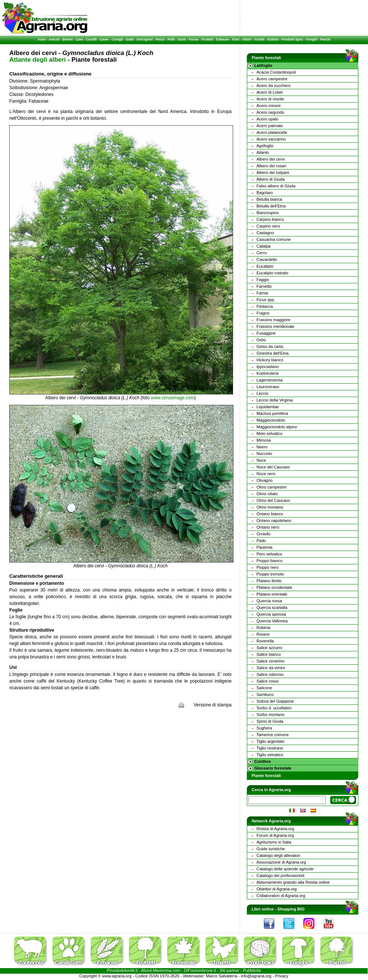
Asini (42, 39)
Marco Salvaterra (222, 976)
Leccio (262, 393)
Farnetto (264, 286)
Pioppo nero (267, 567)
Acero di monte (270, 99)
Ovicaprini (145, 39)
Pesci (160, 39)
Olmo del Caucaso (273, 500)
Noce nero (266, 474)
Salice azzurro (269, 648)
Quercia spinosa (271, 614)
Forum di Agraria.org (275, 835)
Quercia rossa (269, 601)
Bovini (68, 39)
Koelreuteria (267, 373)
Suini (182, 39)
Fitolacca (265, 306)
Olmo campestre (272, 487)
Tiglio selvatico (270, 755)
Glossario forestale (273, 768)
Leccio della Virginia (275, 400)
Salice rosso (268, 681)
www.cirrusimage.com (173, 398)
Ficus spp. (266, 300)
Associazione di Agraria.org (281, 862)
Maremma (162, 970)
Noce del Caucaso (273, 467)
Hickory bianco (270, 360)
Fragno (263, 313)
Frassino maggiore (273, 320)
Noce (261, 460)
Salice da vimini (271, 668)
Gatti (130, 39)
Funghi (311, 39)
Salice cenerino (270, 661)
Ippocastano (268, 367)
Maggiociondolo (271, 420)
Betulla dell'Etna (271, 206)
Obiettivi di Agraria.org (277, 889)
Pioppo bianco (269, 561)
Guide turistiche (271, 849)
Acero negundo (270, 112)
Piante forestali (266, 776)
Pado (261, 541)
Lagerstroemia (269, 380)
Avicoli (54, 39)
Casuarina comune (274, 239)
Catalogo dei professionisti (280, 876)
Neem (262, 447)
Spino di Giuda (270, 721)
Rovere (263, 634)
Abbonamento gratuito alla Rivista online (293, 882)
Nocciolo (264, 454)
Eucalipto (265, 266)
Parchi (325, 39)
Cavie (104, 39)
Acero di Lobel (269, 92)
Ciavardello (267, 259)
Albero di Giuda (271, 179)
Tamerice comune (273, 735)
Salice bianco (269, 654)
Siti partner (230, 970)
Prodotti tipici (292, 39)
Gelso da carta (270, 346)
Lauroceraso (268, 387)
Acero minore (269, 106)
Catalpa (264, 246)
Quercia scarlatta (272, 607)
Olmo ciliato (267, 494)
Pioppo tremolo (270, 574)
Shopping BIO (291, 909)
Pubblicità (252, 970)
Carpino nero (268, 226)
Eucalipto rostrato (272, 273)
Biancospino (268, 213)
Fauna (194, 39)
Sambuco (265, 694)
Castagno (265, 233)
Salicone (264, 688)
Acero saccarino (271, 139)
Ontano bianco (270, 514)
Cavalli (91, 39)
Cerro (262, 253)
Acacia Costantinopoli (276, 72)
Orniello (264, 534)
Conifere (263, 761)
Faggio (263, 280)
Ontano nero (268, 527)
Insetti (260, 39)
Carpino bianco (270, 219)
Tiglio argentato (270, 741)
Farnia (262, 293)
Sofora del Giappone (275, 701)
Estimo (273, 39)
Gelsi (261, 340)
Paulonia (264, 547)
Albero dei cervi (271, 159)
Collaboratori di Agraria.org (281, 896)
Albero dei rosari (271, 166)
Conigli (117, 39)
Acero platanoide (272, 132)
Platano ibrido (269, 581)
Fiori (236, 39)
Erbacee (222, 39)
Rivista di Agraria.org (275, 829)
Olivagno (264, 480)
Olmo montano (270, 507)
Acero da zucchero (274, 86)
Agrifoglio (265, 146)
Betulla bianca (269, 199)
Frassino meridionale (275, 326)
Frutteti (207, 39)
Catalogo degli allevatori (278, 855)
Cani (79, 39)
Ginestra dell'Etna (272, 353)
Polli (171, 39)
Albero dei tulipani (273, 173)
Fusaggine (266, 333)
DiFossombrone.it (200, 970)
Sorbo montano (270, 715)
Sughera (264, 728)
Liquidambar (268, 407)
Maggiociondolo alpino (277, 427)
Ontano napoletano (274, 520)
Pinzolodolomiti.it (122, 970)
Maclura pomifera (272, 413)
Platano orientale (272, 594)
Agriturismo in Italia (274, 842)
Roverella (265, 641)
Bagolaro (265, 193)
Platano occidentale (274, 587)
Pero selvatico (269, 554)
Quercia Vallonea (272, 621)
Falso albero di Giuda (276, 186)
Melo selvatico (269, 433)
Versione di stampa (213, 705)
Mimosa (264, 440)
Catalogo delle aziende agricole (285, 869)
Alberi (247, 39)
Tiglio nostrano (270, 748)
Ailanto (263, 152)
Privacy (282, 976)
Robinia (263, 628)
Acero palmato (270, 126)
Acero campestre (272, 79)
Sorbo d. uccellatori (274, 708)
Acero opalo (267, 119)
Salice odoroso (270, 674)
